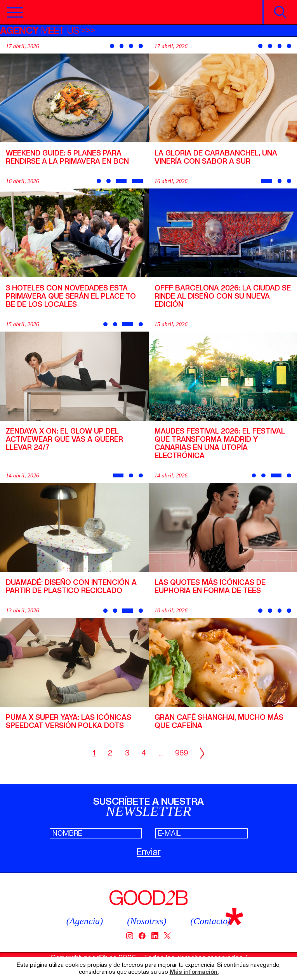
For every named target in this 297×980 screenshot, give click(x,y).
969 (181, 753)
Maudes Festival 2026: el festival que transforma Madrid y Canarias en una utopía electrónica (220, 443)
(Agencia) (85, 921)
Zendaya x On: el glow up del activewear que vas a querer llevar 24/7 (64, 439)
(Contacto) (210, 921)
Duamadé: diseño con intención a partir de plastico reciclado (71, 586)
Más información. (194, 972)
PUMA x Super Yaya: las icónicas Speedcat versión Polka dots (69, 721)
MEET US (40, 30)
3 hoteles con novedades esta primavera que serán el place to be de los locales (71, 296)
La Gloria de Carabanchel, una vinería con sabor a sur (216, 157)
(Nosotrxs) (147, 921)
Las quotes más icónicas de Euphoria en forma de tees (210, 586)
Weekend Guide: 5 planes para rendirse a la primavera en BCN (67, 157)
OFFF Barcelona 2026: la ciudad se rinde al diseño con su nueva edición (223, 296)
